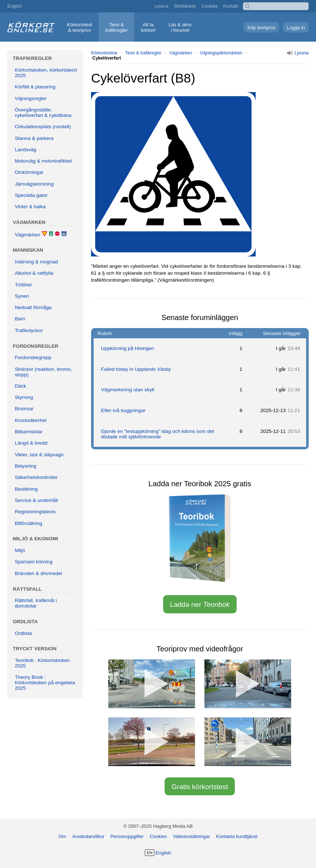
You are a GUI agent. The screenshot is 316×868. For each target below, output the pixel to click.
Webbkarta (185, 6)
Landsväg (25, 150)
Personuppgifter (127, 836)
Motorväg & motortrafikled (43, 161)
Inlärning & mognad (36, 262)
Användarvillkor (88, 836)
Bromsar (24, 409)
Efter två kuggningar (123, 410)
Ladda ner (200, 604)
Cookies (209, 6)
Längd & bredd (31, 443)
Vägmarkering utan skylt (128, 390)
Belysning (25, 466)
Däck (20, 386)
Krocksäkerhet (31, 420)
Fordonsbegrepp (33, 357)
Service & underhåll (36, 500)
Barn (20, 319)
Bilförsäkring (28, 523)
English (15, 6)
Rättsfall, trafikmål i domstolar (36, 603)
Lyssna (161, 6)
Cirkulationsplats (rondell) (43, 127)
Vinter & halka (30, 207)
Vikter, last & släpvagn (39, 455)
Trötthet (23, 285)
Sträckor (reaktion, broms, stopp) (43, 372)
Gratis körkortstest (200, 787)
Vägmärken (181, 53)
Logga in (296, 28)
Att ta (148, 27)
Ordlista (23, 633)
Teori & (116, 27)
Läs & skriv (180, 27)
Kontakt (231, 6)
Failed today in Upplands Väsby (136, 369)
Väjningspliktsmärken (221, 53)
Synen (22, 296)
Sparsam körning (33, 562)
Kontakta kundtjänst (237, 836)
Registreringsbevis (35, 512)
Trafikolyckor (29, 330)
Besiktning (26, 489)
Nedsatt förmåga (33, 307)
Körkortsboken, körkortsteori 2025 (46, 73)
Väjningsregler (31, 98)
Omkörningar (29, 172)
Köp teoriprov (261, 28)
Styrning (24, 397)
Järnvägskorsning (34, 184)
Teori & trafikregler (143, 53)
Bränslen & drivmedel (38, 573)
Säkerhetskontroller (36, 477)
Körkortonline (104, 53)
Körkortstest (80, 27)
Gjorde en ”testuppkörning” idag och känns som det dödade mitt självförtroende (157, 434)
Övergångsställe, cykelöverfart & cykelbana (43, 113)
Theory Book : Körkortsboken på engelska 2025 (45, 683)
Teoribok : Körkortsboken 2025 (42, 663)
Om (62, 836)
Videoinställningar (192, 836)
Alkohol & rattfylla (34, 273)
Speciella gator (31, 195)
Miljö (20, 550)
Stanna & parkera (34, 138)
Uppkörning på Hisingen (127, 348)
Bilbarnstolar (29, 432)
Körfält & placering (35, 87)
